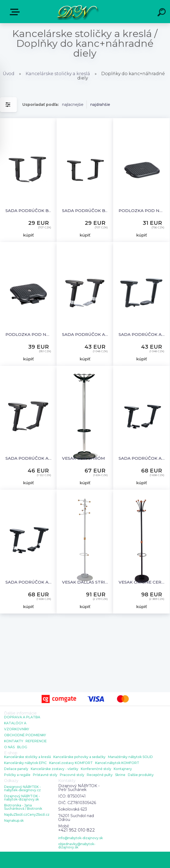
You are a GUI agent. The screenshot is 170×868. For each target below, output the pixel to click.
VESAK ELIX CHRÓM (84, 458)
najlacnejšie (73, 105)
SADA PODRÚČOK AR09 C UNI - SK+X (86, 334)
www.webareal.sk (58, 860)
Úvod (9, 74)
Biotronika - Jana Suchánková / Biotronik (23, 807)
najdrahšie (100, 105)
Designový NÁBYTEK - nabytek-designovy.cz (22, 789)
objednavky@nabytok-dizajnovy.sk (77, 846)
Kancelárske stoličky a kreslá (58, 74)
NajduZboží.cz (16, 815)
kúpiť (28, 235)
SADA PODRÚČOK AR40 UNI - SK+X (142, 334)
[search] (162, 13)
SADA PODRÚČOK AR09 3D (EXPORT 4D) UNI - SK (142, 458)
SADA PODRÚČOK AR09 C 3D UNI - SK (29, 582)
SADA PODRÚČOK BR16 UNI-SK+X (86, 211)
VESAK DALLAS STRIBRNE (86, 582)
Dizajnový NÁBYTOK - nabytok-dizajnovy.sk (22, 798)
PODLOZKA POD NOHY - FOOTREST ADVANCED (29, 334)
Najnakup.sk (14, 821)
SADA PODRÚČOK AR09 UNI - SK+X (29, 458)
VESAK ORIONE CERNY (142, 582)
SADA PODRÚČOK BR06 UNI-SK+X (29, 211)
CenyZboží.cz (38, 815)
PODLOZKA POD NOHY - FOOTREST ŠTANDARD (142, 211)
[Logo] (77, 12)
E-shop (16, 12)
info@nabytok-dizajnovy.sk (81, 838)
